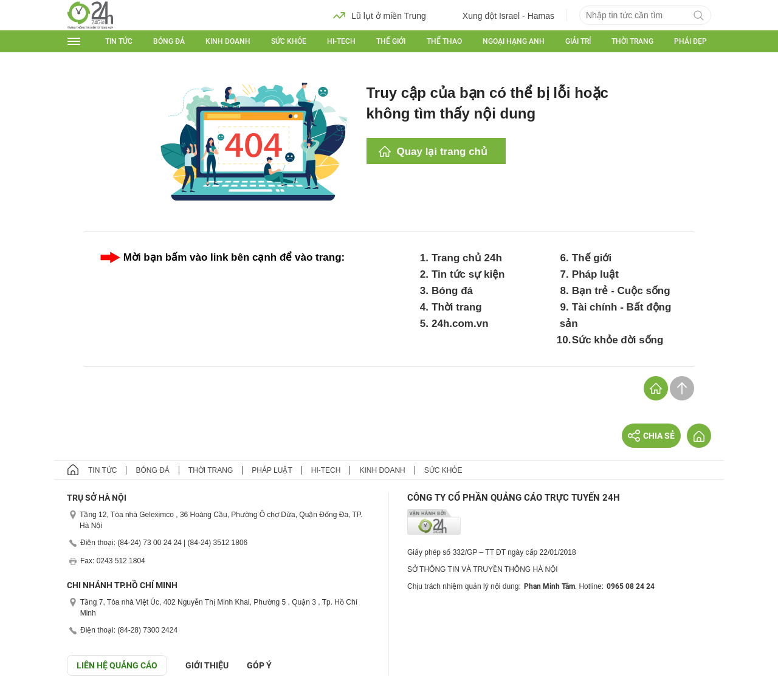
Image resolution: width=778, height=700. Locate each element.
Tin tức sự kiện (468, 274)
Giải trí (578, 41)
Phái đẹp (690, 41)
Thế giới (391, 41)
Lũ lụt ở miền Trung (380, 15)
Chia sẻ (651, 436)
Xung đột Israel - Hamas (499, 15)
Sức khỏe (289, 41)
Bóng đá (169, 41)
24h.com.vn (460, 324)
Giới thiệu (207, 665)
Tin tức (119, 41)
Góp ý (259, 665)
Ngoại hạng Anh (514, 41)
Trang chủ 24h (467, 258)
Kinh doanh (228, 41)
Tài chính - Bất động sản (616, 315)
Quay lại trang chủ (442, 152)
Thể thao (444, 41)
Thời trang (632, 41)
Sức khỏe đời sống (618, 340)
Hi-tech (341, 41)
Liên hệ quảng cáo (117, 665)
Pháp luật (595, 274)
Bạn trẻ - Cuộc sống (621, 291)
